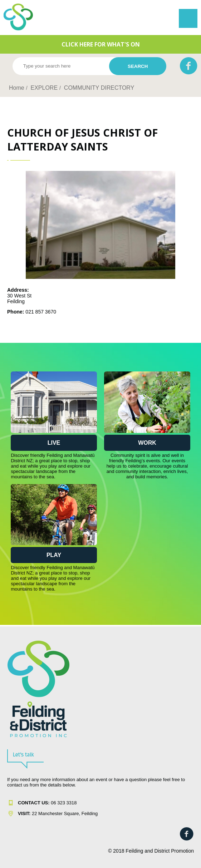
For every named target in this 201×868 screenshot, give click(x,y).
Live (54, 443)
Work (147, 443)
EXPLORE (44, 88)
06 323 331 (46, 803)
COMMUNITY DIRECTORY (99, 88)
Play (54, 555)
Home (17, 88)
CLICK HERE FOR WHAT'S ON (101, 44)
